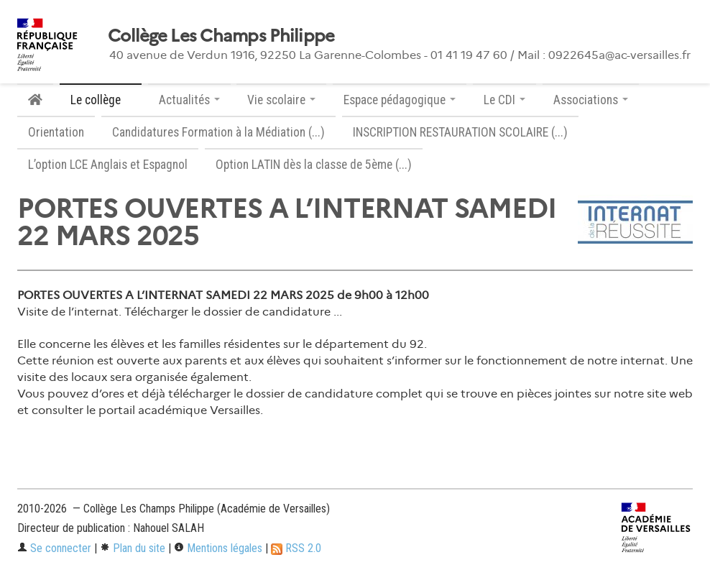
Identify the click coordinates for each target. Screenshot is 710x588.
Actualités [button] (189, 100)
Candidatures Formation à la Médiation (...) (218, 132)
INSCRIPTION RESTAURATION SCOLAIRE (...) (460, 132)
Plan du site (133, 548)
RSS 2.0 (296, 548)
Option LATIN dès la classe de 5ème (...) (314, 165)
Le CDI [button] (504, 100)
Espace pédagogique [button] (400, 100)
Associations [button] (591, 100)
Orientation (56, 132)
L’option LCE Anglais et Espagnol (108, 165)
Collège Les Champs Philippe (221, 36)
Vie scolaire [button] (281, 100)
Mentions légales (218, 548)
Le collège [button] (101, 100)
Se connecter (54, 548)
